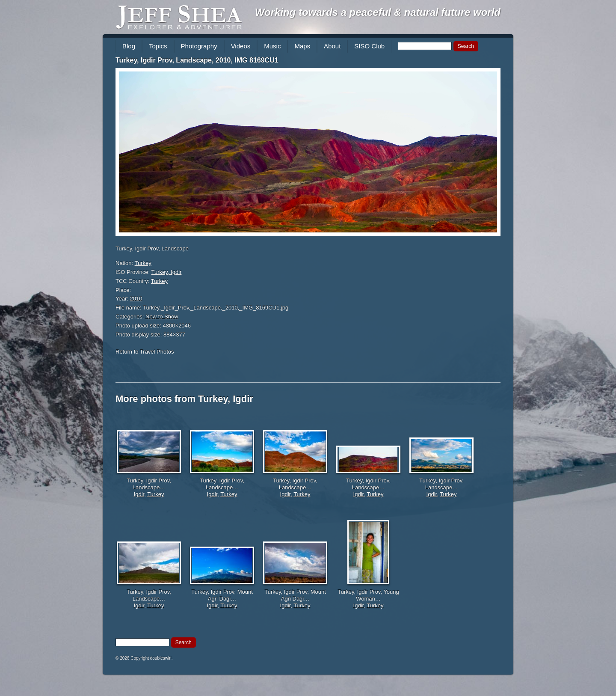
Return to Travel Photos (145, 352)
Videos (241, 46)
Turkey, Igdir (167, 272)
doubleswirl (161, 658)
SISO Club (369, 46)
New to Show (162, 317)
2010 (136, 299)
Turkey (143, 263)
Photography (199, 46)
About (332, 46)
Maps (302, 46)
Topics (158, 46)
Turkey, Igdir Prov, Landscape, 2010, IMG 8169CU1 (197, 60)
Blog (129, 46)
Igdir (139, 494)
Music (272, 46)
